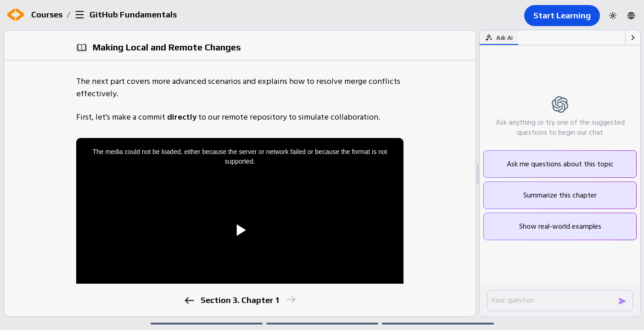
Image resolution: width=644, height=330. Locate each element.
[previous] (189, 300)
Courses (47, 14)
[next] (291, 300)
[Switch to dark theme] (613, 16)
